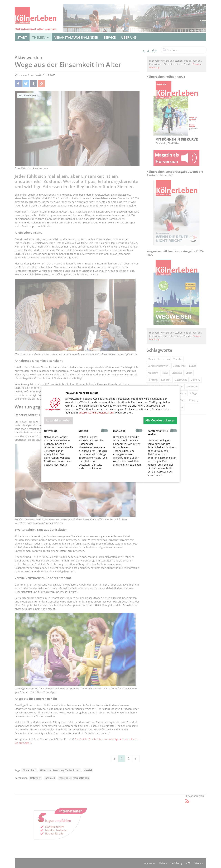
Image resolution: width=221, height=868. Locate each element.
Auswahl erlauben (59, 420)
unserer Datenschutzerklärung (96, 413)
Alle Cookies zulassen (160, 420)
